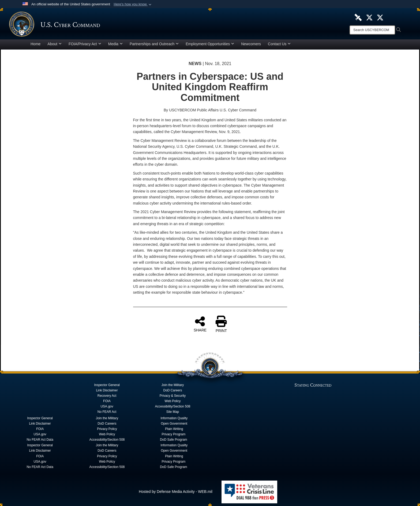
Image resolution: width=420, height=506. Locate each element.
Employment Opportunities (210, 44)
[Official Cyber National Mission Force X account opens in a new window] (380, 17)
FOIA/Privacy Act (85, 44)
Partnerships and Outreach (154, 44)
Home (35, 44)
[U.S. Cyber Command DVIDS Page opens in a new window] (358, 17)
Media (115, 44)
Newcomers (251, 44)
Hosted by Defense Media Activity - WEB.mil (176, 492)
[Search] (372, 30)
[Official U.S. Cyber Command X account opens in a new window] (369, 17)
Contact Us (279, 44)
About (55, 44)
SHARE (200, 324)
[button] (133, 4)
